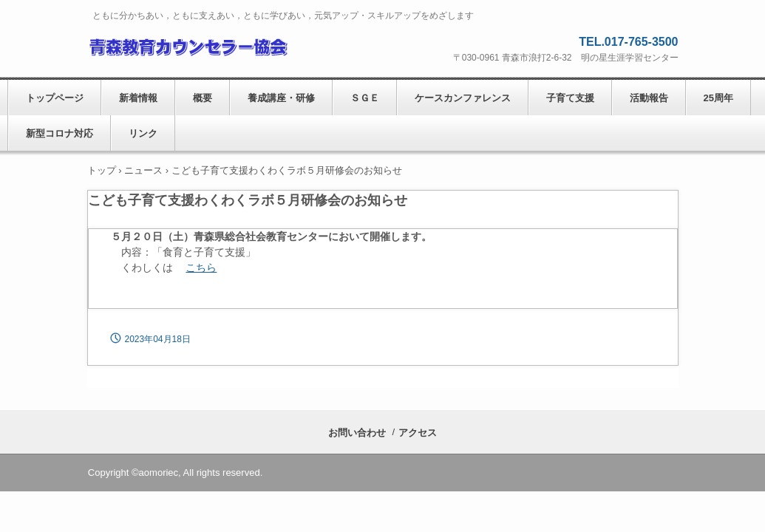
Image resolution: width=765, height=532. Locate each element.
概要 (203, 98)
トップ (102, 170)
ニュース (143, 170)
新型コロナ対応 (59, 133)
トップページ (55, 98)
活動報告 (649, 98)
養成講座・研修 (281, 98)
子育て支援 (570, 98)
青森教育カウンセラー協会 (187, 45)
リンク (143, 133)
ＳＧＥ (365, 98)
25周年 (718, 98)
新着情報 (138, 98)
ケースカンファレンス (463, 98)
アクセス (418, 433)
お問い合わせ (357, 433)
